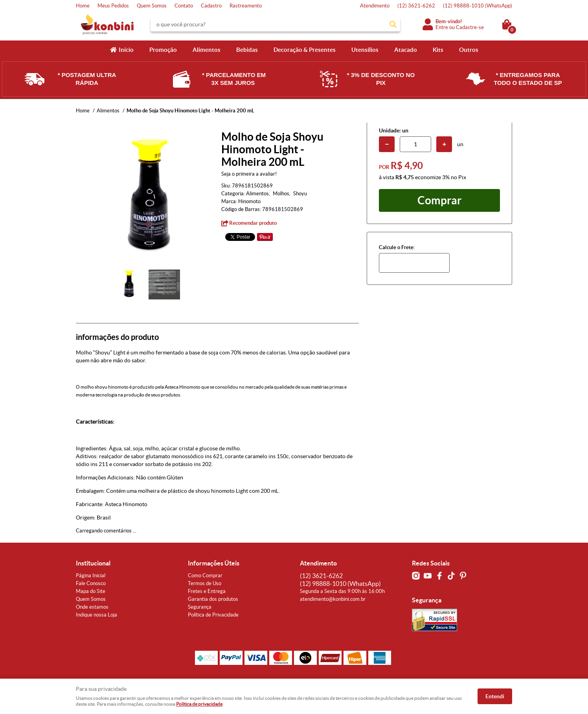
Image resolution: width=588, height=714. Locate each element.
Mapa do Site (91, 591)
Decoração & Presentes (305, 50)
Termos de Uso (205, 583)
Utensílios (365, 50)
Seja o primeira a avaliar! (249, 174)
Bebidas (247, 50)
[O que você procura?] (393, 24)
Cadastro (211, 6)
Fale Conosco (91, 583)
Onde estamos (92, 607)
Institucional (93, 563)
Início (126, 50)
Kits (438, 50)
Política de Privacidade (213, 615)
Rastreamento (246, 6)
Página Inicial (91, 575)
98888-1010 (478, 6)
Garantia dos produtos (213, 599)
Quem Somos (152, 6)
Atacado (406, 50)
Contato (184, 6)
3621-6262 (416, 6)
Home (83, 6)
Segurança (200, 607)
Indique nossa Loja (96, 615)
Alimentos (207, 50)
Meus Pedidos (113, 6)
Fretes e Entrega (207, 591)
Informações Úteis (214, 563)
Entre (442, 27)
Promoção (163, 50)
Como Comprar (205, 575)
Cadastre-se (470, 27)
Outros (469, 50)
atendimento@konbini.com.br (333, 599)
